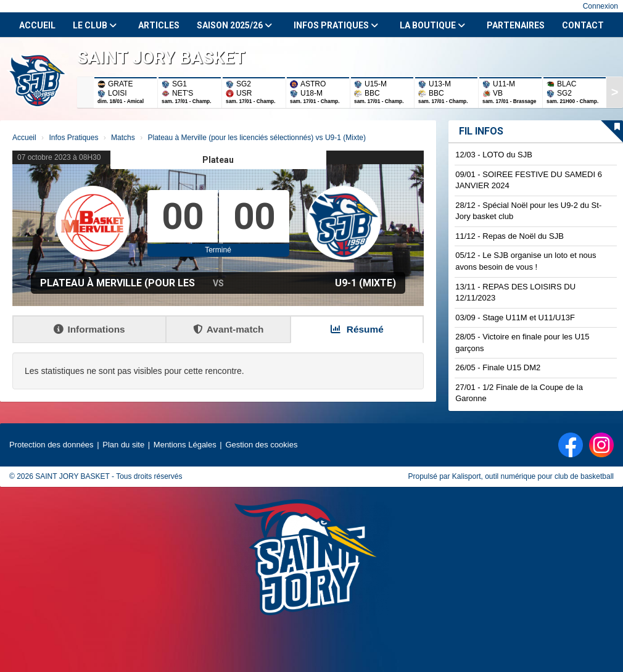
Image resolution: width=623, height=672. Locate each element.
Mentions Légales (185, 445)
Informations (89, 329)
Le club (95, 25)
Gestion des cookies (261, 445)
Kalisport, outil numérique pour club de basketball (533, 476)
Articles (159, 25)
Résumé (357, 329)
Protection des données (52, 445)
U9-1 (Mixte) (365, 283)
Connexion (600, 6)
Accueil (37, 25)
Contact (583, 25)
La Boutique (432, 25)
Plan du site (123, 445)
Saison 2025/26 (234, 25)
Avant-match (229, 329)
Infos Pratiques (336, 25)
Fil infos (481, 131)
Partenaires (516, 25)
